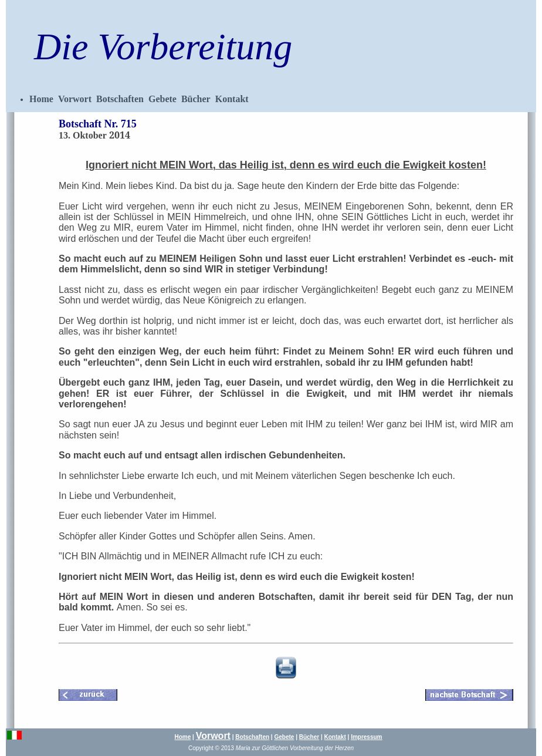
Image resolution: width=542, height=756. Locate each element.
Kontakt (232, 99)
